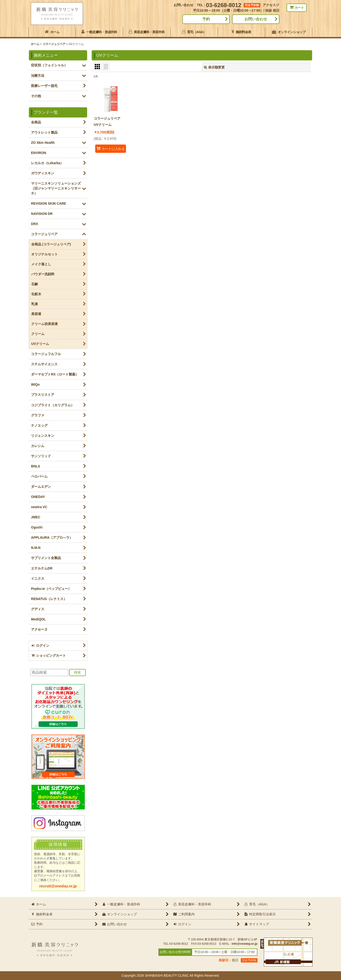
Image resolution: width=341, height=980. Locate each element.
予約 (206, 19)
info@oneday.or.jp (245, 944)
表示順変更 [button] (214, 67)
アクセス (271, 5)
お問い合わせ (256, 19)
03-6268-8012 (224, 5)
